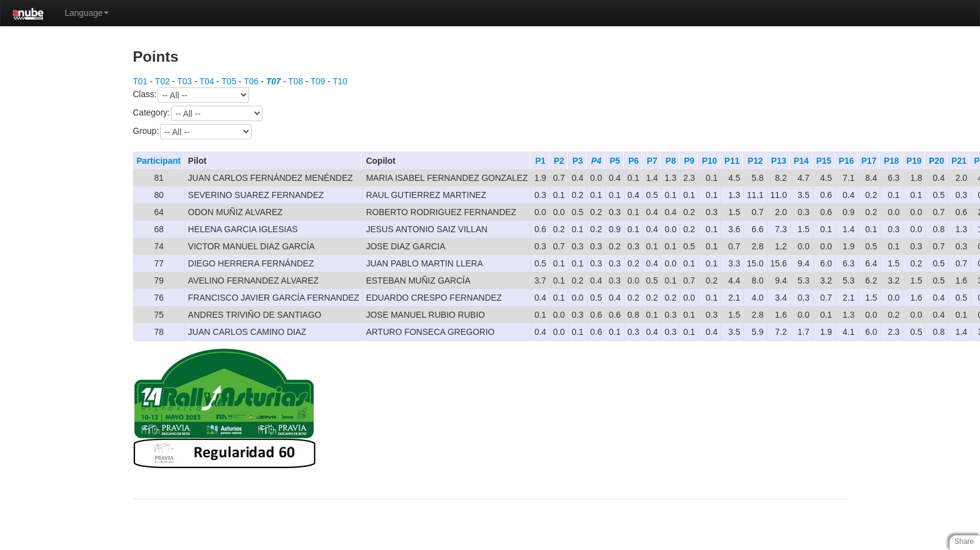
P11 (732, 161)
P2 (559, 161)
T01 (140, 81)
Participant (159, 161)
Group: (193, 132)
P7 (652, 161)
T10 (340, 81)
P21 (959, 161)
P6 (633, 161)
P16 (847, 161)
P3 (577, 161)
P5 (615, 161)
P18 (891, 161)
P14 (801, 161)
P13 (779, 161)
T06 (251, 81)
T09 (318, 81)
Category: (198, 113)
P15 (824, 161)
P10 (709, 161)
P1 (541, 161)
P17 (869, 161)
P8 (671, 161)
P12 (756, 161)
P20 (936, 161)
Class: (191, 95)
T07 (274, 81)
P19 (914, 161)
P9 (689, 161)
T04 (206, 81)
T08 (296, 81)
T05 (229, 81)
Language (87, 13)
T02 (162, 81)
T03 (184, 81)
